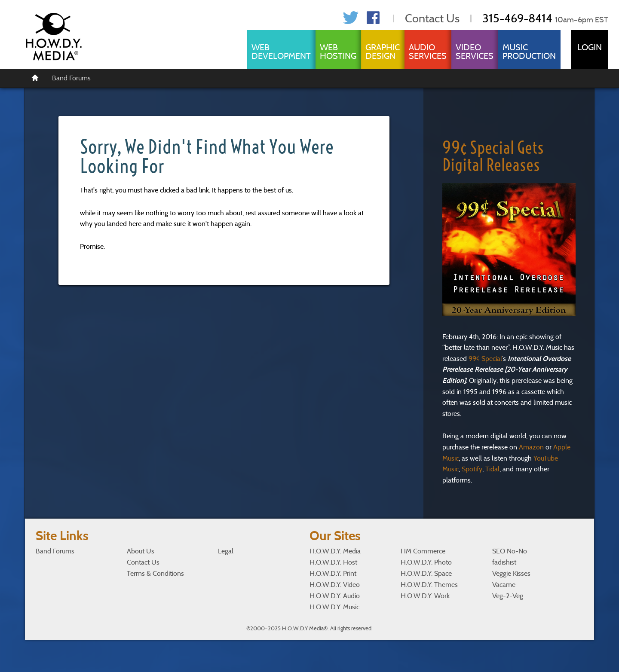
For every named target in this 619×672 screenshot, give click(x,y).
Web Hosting (338, 52)
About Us (141, 551)
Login (590, 47)
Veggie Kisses (511, 573)
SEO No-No (510, 551)
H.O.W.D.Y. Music (334, 607)
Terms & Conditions (155, 573)
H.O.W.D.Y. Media (335, 551)
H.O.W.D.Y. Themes (429, 585)
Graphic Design (383, 52)
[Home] (35, 77)
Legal (226, 551)
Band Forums (71, 78)
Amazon (531, 447)
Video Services (475, 52)
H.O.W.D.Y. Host (333, 562)
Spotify (472, 469)
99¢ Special (485, 359)
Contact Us (432, 18)
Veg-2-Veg (508, 596)
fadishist (504, 562)
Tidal (492, 469)
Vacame (504, 585)
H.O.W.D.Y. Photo (426, 562)
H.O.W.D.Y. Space (426, 573)
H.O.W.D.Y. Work (425, 596)
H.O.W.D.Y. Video (335, 585)
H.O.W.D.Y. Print (333, 573)
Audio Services (428, 52)
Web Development (281, 52)
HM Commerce (423, 551)
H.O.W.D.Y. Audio (335, 596)
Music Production (529, 52)
